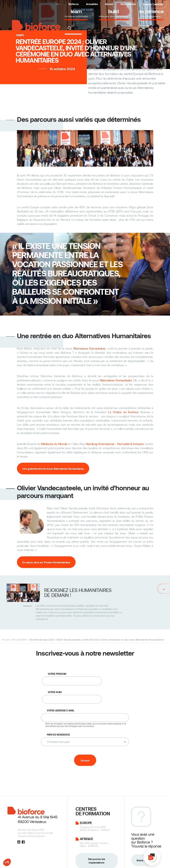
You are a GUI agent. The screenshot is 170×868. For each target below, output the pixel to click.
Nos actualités (19, 640)
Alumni (109, 4)
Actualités (92, 4)
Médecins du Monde (54, 444)
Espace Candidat (153, 4)
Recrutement (128, 4)
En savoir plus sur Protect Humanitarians (46, 562)
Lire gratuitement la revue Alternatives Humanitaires (53, 469)
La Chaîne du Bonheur (123, 412)
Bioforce (74, 4)
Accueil (5, 640)
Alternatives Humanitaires (89, 349)
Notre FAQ (143, 860)
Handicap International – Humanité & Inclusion (115, 444)
